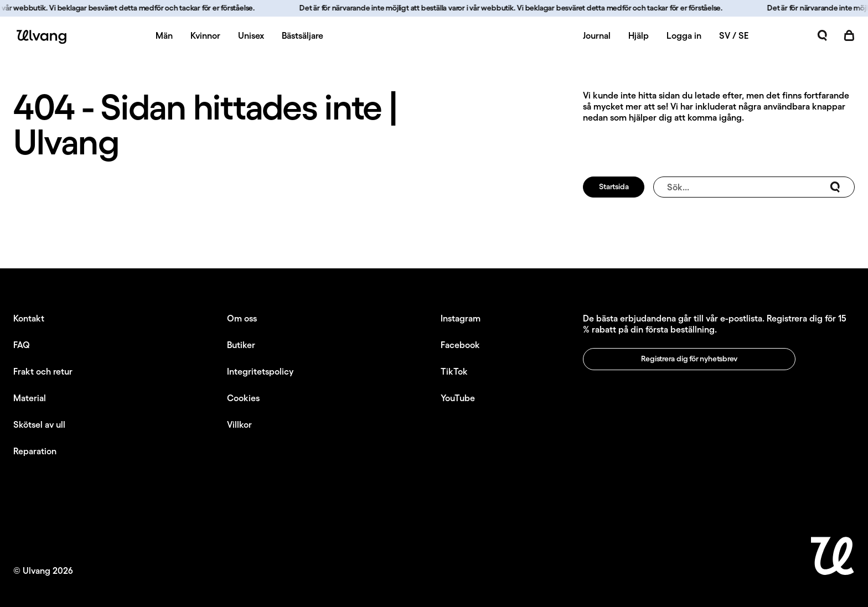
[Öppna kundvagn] (849, 35)
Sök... (754, 187)
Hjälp (639, 35)
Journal (597, 35)
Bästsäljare (303, 35)
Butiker (241, 345)
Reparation (35, 451)
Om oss (242, 318)
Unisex (251, 35)
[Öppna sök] (823, 35)
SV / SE (734, 35)
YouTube (458, 398)
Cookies (243, 398)
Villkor (239, 424)
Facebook (460, 345)
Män (164, 35)
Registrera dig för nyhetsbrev (689, 359)
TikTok (454, 371)
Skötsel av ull (39, 424)
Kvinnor (205, 35)
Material (30, 398)
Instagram (461, 318)
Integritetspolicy (260, 371)
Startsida (614, 186)
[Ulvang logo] (40, 37)
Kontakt (29, 318)
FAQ (22, 345)
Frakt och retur (43, 371)
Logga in (684, 35)
